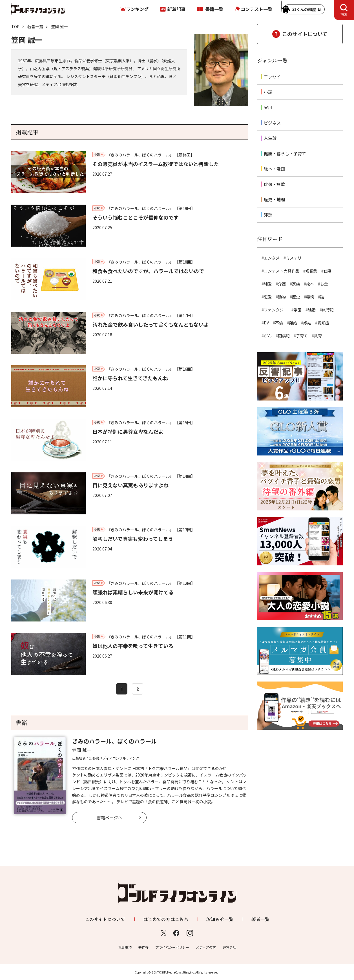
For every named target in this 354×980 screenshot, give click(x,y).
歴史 (296, 297)
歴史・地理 (274, 199)
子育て (302, 336)
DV (266, 323)
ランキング (137, 9)
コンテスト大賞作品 (282, 271)
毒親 (310, 297)
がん (268, 336)
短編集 (311, 271)
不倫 (279, 323)
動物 (282, 297)
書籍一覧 (214, 9)
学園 (298, 310)
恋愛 (268, 297)
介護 (282, 284)
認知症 (323, 323)
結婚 (312, 310)
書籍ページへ (109, 818)
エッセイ (272, 77)
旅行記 (328, 310)
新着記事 (176, 9)
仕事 (328, 271)
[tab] (344, 10)
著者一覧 (35, 26)
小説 (268, 92)
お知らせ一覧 (220, 919)
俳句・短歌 (274, 184)
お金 (324, 284)
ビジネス (272, 123)
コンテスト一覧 (256, 9)
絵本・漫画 (274, 169)
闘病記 (284, 336)
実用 (268, 107)
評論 (268, 215)
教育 (318, 336)
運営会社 (229, 947)
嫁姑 (307, 323)
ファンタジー (276, 310)
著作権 (143, 947)
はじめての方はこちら (166, 919)
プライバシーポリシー (172, 947)
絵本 (310, 284)
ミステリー (296, 258)
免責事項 (125, 947)
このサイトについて (305, 34)
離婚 (293, 323)
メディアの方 (206, 947)
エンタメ (272, 258)
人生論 (270, 138)
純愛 (268, 284)
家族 (296, 284)
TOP (15, 26)
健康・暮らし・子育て (285, 153)
